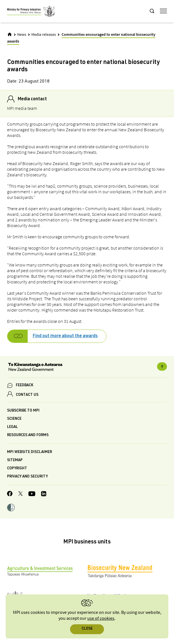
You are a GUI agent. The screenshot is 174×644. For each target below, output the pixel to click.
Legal (12, 427)
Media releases (44, 35)
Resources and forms (28, 435)
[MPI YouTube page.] (32, 495)
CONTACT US (27, 395)
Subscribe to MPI (23, 411)
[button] (11, 508)
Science (14, 419)
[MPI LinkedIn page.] (44, 495)
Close (87, 629)
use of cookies (101, 619)
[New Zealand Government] (87, 368)
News (22, 35)
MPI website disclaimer (30, 452)
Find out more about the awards (65, 336)
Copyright (17, 469)
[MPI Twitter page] (20, 494)
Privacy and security (27, 477)
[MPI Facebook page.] (10, 494)
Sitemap (15, 460)
